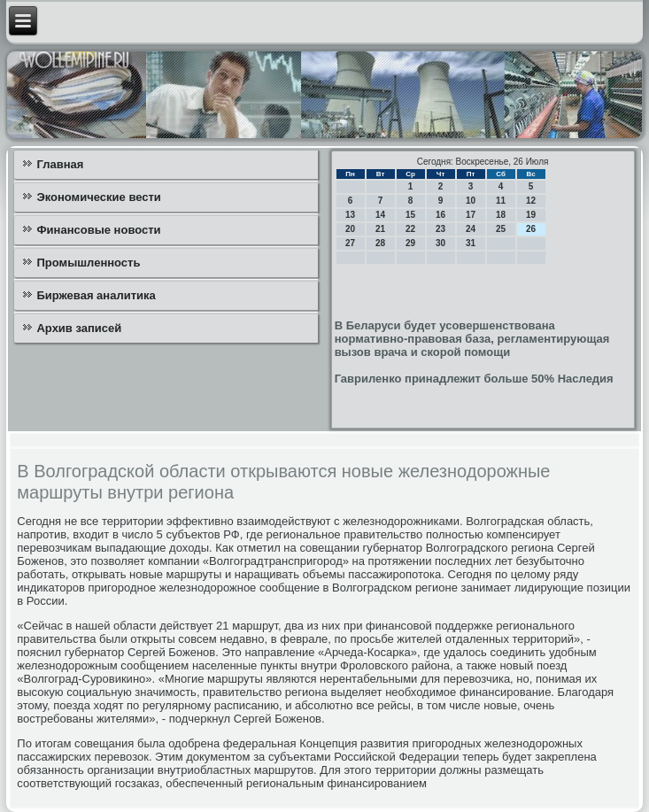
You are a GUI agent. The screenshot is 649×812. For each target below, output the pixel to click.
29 (410, 243)
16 (440, 215)
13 (350, 215)
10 (471, 201)
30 (440, 243)
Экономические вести (98, 197)
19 (531, 215)
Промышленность (88, 263)
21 (380, 229)
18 (501, 215)
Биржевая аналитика (96, 295)
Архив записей (79, 328)
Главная (60, 164)
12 (531, 201)
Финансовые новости (98, 230)
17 (471, 215)
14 (380, 215)
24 (471, 229)
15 (410, 215)
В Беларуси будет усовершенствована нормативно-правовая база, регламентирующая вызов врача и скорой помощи (472, 339)
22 (410, 229)
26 (531, 229)
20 (350, 229)
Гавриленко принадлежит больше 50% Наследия (474, 379)
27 (350, 243)
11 (501, 201)
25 (501, 229)
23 (440, 229)
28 (380, 243)
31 (471, 243)
